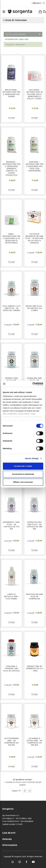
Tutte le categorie (23, 34)
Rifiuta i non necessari (23, 482)
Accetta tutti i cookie (23, 466)
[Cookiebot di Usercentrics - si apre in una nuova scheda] (33, 384)
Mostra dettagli (32, 458)
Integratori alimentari (15, 44)
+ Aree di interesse (15, 20)
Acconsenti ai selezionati (23, 474)
